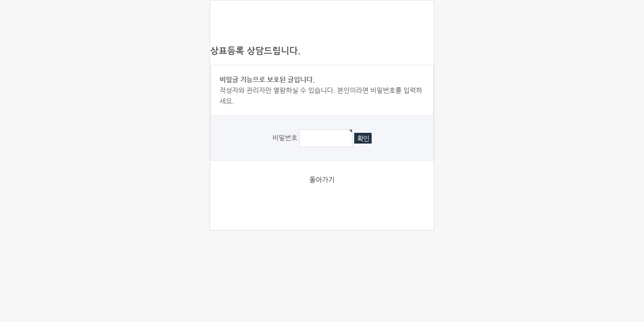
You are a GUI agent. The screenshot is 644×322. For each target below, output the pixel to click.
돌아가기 (322, 180)
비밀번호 (285, 138)
